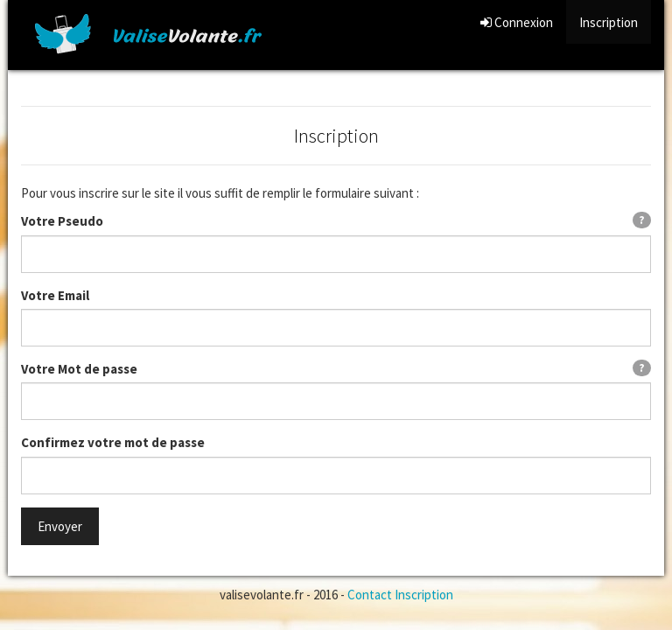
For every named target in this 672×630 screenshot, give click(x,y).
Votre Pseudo (62, 221)
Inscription (609, 22)
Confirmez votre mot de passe (113, 442)
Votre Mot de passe (79, 369)
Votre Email (55, 295)
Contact (370, 595)
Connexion (517, 22)
